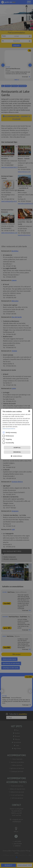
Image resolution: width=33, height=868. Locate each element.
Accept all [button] (17, 448)
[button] (16, 456)
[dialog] (16, 434)
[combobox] (29, 411)
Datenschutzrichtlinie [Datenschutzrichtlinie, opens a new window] (9, 429)
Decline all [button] (17, 452)
